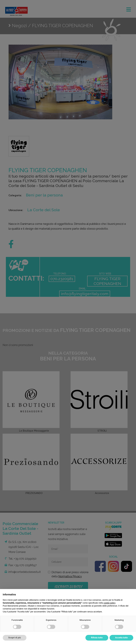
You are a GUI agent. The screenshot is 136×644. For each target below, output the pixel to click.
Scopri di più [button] (15, 638)
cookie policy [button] (109, 603)
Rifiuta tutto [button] (97, 638)
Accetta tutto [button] (121, 638)
